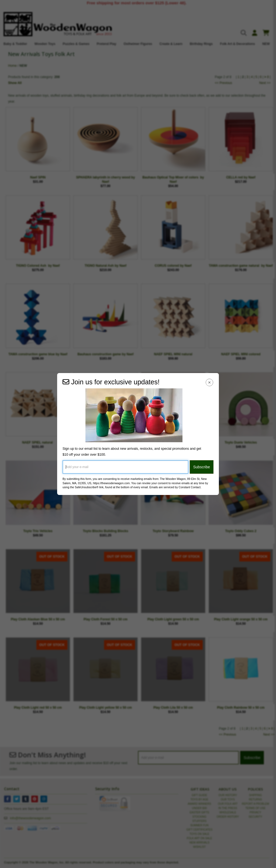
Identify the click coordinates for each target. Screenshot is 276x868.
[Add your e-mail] (125, 467)
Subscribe (202, 467)
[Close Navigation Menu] (210, 382)
